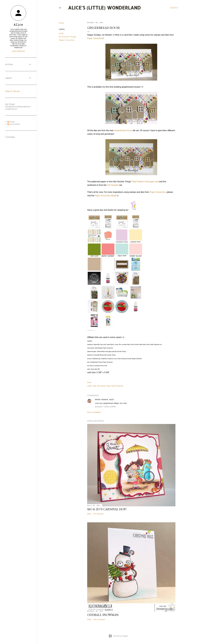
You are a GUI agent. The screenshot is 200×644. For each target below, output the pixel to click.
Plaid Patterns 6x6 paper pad (145, 182)
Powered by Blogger (118, 636)
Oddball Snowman (103, 615)
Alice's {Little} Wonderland (104, 8)
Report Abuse (12, 91)
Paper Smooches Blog (105, 196)
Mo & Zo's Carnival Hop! (107, 509)
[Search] (174, 8)
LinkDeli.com (91, 330)
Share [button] (61, 23)
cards (61, 33)
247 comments (98, 514)
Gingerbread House (123, 130)
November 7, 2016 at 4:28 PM (105, 407)
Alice (18, 25)
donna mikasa (101, 400)
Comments (14, 124)
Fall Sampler (113, 185)
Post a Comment (94, 412)
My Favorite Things (67, 37)
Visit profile (18, 51)
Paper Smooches (67, 40)
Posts (11, 122)
